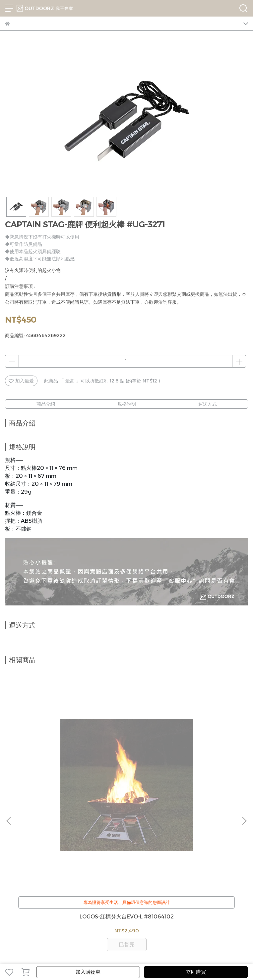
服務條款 (106, 840)
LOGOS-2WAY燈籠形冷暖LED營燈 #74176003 (126, 767)
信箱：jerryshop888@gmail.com (43, 887)
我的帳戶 (14, 840)
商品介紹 (46, 404)
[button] (244, 744)
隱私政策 (85, 840)
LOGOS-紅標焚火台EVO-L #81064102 (50, 767)
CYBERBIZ (212, 955)
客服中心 (36, 840)
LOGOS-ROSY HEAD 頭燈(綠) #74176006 (203, 767)
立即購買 (196, 972)
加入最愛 (21, 381)
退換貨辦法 (60, 840)
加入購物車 (88, 972)
